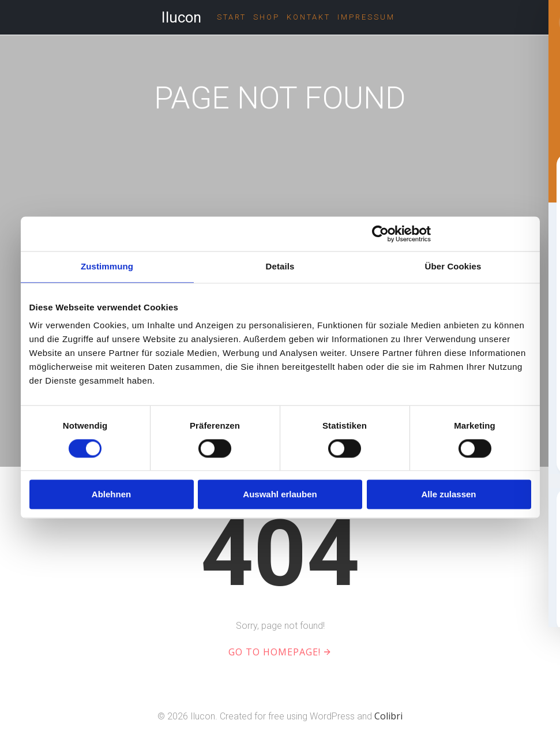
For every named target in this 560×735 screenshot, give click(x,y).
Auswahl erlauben (280, 495)
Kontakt (309, 17)
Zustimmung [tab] (107, 266)
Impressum (366, 17)
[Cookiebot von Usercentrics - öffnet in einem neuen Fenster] (380, 234)
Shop (266, 17)
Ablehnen (111, 495)
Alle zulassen (448, 495)
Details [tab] (280, 266)
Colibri (388, 716)
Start (232, 17)
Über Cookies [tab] (453, 266)
